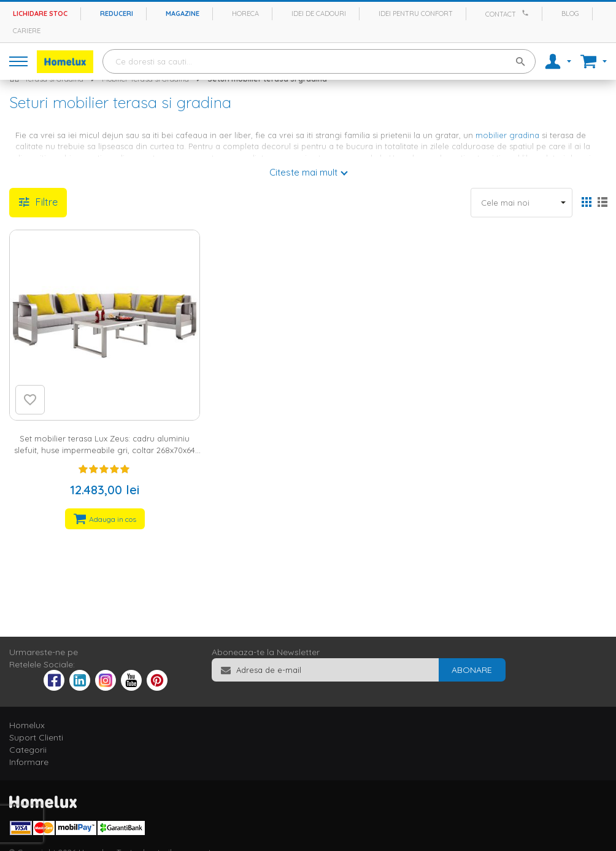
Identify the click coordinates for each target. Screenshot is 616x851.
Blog (570, 14)
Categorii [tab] (28, 750)
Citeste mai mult (303, 172)
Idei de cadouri (319, 14)
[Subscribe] (472, 670)
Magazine (183, 14)
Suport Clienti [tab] (36, 737)
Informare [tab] (29, 762)
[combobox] (319, 61)
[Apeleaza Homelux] (527, 13)
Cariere (27, 31)
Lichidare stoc (40, 14)
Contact (501, 14)
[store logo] (65, 62)
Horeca (245, 14)
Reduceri (117, 14)
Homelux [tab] (27, 725)
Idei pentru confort (416, 14)
